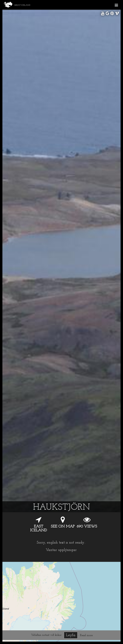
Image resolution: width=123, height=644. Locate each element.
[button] (116, 5)
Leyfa (71, 635)
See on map (63, 527)
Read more (86, 635)
